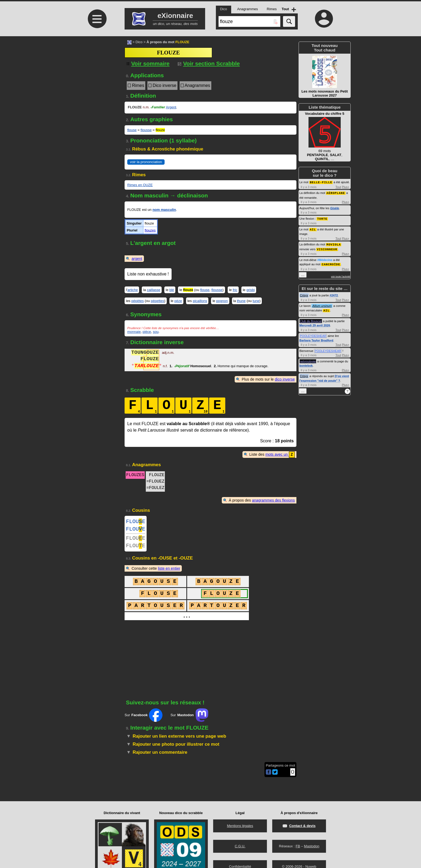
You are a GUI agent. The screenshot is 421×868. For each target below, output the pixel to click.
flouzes (150, 230)
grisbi (251, 290)
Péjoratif (182, 367)
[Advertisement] (96, 81)
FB (298, 846)
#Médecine (325, 258)
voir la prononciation (146, 162)
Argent (171, 107)
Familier (158, 107)
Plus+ (346, 187)
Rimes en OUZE (140, 185)
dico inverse (285, 379)
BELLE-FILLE (321, 182)
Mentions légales (240, 826)
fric (235, 290)
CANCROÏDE (331, 262)
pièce (147, 332)
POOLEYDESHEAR (313, 334)
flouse (132, 130)
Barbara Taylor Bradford (316, 338)
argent (137, 259)
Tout (338, 187)
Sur (144, 719)
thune (241, 301)
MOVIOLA (334, 243)
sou (156, 332)
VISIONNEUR (327, 248)
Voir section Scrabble (209, 63)
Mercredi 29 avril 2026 (315, 323)
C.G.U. (240, 846)
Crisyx (304, 293)
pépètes (137, 301)
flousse (146, 130)
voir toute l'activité (341, 275)
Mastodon (312, 846)
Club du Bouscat (311, 319)
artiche (133, 290)
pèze (178, 301)
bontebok (306, 363)
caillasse (154, 290)
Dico (139, 42)
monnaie (134, 332)
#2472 (334, 293)
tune (256, 301)
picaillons (200, 301)
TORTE (322, 218)
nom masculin (164, 210)
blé (172, 290)
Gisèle (335, 208)
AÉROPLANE (336, 192)
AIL (313, 228)
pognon (222, 301)
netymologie (308, 359)
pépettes (158, 301)
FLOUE (136, 522)
